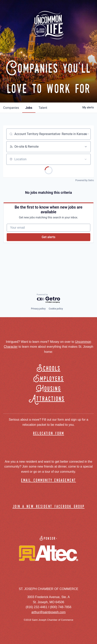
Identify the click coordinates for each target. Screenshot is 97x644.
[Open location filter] (86, 159)
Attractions (48, 399)
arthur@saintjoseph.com (49, 612)
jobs (29, 108)
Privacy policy (38, 309)
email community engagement (48, 480)
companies (11, 108)
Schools (48, 369)
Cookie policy (56, 309)
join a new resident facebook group (49, 507)
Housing (48, 389)
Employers (48, 379)
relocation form (49, 434)
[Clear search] (86, 134)
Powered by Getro (85, 180)
